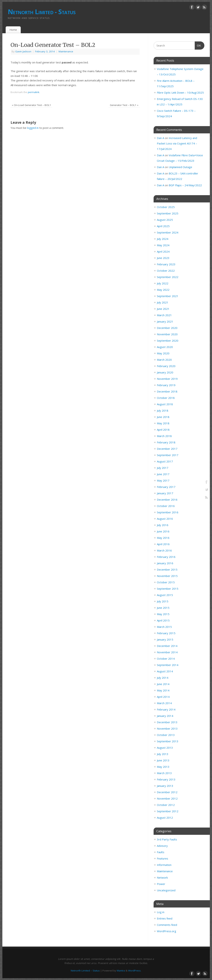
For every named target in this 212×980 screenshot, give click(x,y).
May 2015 (163, 614)
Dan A (161, 138)
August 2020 (165, 347)
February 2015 (166, 633)
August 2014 (165, 671)
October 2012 (166, 805)
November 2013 (167, 729)
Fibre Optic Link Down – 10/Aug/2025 (180, 92)
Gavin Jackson (23, 51)
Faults (161, 852)
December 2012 (167, 792)
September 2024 (168, 232)
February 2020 (166, 366)
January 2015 (165, 639)
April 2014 (163, 697)
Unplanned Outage (180, 167)
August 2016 (165, 519)
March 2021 (164, 315)
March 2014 (164, 703)
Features (163, 858)
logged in (33, 128)
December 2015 (167, 570)
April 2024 (163, 251)
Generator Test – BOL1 (124, 105)
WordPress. (135, 971)
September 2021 (168, 296)
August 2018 (165, 404)
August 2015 (165, 595)
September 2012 (168, 811)
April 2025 (163, 226)
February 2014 (166, 709)
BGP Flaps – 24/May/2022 (185, 185)
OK (198, 45)
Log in (161, 912)
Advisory (162, 846)
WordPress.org (167, 931)
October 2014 (166, 659)
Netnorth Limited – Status (85, 971)
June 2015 (163, 608)
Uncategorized (166, 890)
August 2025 (165, 220)
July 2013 (163, 754)
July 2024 (163, 239)
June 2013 (163, 760)
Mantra (121, 971)
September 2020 (168, 341)
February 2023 (166, 264)
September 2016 (168, 512)
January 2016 (165, 563)
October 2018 (166, 398)
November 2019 (167, 379)
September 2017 (168, 455)
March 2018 (164, 436)
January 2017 (165, 493)
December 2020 (167, 328)
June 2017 (163, 474)
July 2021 (163, 302)
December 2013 (167, 722)
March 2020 (164, 360)
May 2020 (163, 353)
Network (162, 878)
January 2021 (165, 321)
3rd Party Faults (167, 839)
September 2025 (168, 213)
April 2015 (163, 620)
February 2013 (166, 779)
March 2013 (164, 773)
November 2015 (167, 576)
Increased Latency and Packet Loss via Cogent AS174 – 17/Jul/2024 (177, 143)
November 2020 (167, 334)
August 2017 (165, 461)
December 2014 (167, 646)
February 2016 (166, 557)
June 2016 (163, 531)
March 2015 (164, 627)
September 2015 (168, 589)
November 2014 (167, 652)
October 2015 (166, 582)
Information (164, 865)
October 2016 (166, 506)
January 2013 (165, 786)
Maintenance (66, 51)
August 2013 (165, 748)
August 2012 (165, 818)
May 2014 (163, 690)
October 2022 (166, 271)
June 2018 (163, 417)
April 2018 (163, 430)
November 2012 (167, 798)
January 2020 (165, 372)
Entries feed (165, 918)
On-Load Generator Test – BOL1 (31, 105)
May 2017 (163, 480)
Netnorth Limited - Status (42, 12)
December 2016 (167, 500)
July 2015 (163, 601)
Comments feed (167, 925)
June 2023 (163, 258)
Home (13, 30)
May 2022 (163, 290)
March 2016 (164, 550)
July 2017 (163, 468)
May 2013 (163, 767)
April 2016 (163, 544)
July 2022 (163, 283)
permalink (34, 92)
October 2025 (166, 207)
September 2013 (168, 741)
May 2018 (163, 423)
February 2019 (166, 385)
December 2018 (167, 391)
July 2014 (163, 678)
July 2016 (163, 525)
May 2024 (163, 245)
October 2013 (166, 735)
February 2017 (166, 487)
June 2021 (163, 309)
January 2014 (165, 716)
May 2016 (163, 538)
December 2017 (167, 449)
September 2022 (168, 277)
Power (161, 884)
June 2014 (163, 684)
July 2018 (163, 410)
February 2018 (166, 442)
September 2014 (168, 665)
